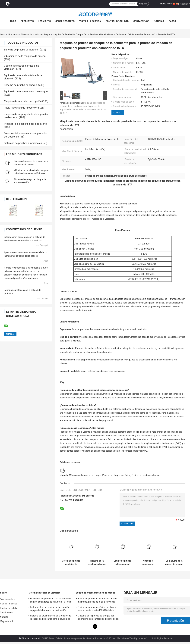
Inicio (13, 21)
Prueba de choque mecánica (116, 475)
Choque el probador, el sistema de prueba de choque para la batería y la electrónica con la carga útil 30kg (148, 563)
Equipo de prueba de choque (146, 475)
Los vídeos (45, 21)
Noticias (159, 21)
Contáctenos (141, 21)
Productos (27, 21)
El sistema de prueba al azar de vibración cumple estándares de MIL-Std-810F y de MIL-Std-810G (51, 601)
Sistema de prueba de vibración (22, 50)
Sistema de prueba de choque (36, 34)
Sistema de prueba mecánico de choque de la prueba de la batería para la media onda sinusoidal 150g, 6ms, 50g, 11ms (71, 563)
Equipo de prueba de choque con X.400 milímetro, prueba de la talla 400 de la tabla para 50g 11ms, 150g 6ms (97, 601)
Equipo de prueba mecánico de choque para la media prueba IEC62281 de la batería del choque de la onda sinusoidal (98, 609)
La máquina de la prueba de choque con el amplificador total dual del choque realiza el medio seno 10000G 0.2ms (174, 563)
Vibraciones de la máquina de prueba (25, 56)
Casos (172, 21)
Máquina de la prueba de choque (85, 475)
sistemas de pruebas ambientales (23, 143)
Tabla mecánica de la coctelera (21, 108)
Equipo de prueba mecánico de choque (26, 92)
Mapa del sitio (7, 621)
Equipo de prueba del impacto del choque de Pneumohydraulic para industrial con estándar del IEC (122, 563)
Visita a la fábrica (90, 21)
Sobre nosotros (65, 21)
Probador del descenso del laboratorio (25, 124)
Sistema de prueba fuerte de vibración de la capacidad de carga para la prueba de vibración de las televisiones (51, 618)
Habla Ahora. (167, 4)
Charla (117, 112)
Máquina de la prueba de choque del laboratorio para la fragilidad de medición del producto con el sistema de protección (99, 618)
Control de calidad (117, 21)
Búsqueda (143, 4)
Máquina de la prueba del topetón (23, 101)
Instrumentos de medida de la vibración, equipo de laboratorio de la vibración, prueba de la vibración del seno (50, 609)
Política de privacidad (29, 638)
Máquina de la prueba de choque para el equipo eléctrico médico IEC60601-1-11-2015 (97, 563)
